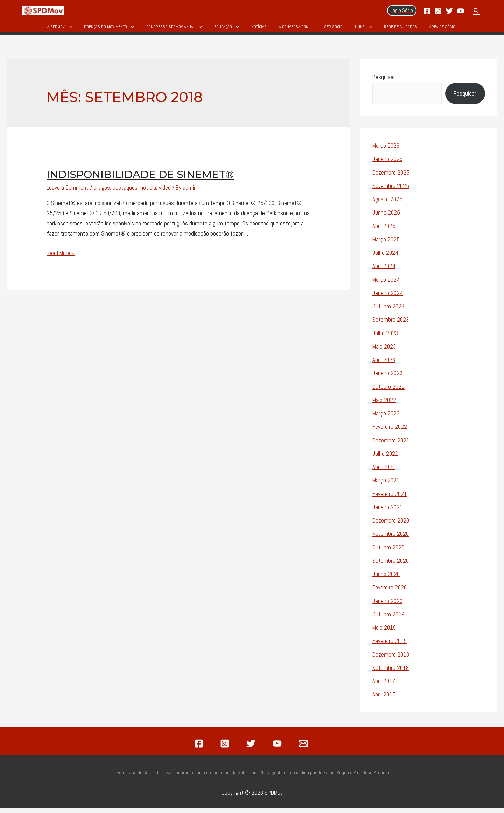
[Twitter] (449, 11)
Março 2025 (386, 244)
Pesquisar (384, 82)
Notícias (259, 29)
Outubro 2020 (388, 552)
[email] (304, 748)
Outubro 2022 (388, 391)
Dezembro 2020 (391, 525)
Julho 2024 (385, 258)
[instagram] (226, 748)
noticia (148, 192)
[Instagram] (438, 11)
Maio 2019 (384, 632)
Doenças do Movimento (106, 29)
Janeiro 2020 (387, 605)
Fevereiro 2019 (390, 646)
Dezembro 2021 (391, 445)
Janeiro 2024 (388, 297)
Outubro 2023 (388, 311)
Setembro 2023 (391, 324)
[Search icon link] (476, 10)
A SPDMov (56, 29)
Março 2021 (386, 485)
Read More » (61, 258)
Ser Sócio (333, 29)
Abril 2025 (384, 231)
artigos (102, 192)
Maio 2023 (384, 351)
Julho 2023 (385, 338)
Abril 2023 (384, 365)
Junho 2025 (386, 217)
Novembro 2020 (391, 539)
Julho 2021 (385, 458)
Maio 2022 (384, 405)
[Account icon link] (402, 10)
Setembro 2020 (391, 565)
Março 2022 (386, 418)
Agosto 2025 (387, 204)
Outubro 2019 (388, 619)
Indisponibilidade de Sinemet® (140, 179)
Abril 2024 (384, 271)
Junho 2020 (386, 579)
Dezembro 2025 (391, 177)
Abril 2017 (384, 686)
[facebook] (200, 748)
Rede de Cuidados (401, 29)
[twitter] (252, 748)
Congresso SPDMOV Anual (171, 29)
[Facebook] (427, 11)
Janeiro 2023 (387, 378)
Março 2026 (386, 150)
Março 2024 (386, 284)
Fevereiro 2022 (390, 432)
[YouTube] (461, 11)
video (165, 192)
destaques (125, 192)
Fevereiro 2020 (390, 592)
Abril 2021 (384, 472)
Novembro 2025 (391, 190)
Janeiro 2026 (387, 164)
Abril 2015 (384, 699)
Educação (223, 29)
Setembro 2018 (391, 672)
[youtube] (278, 748)
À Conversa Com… (295, 29)
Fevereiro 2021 (390, 498)
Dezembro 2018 (391, 659)
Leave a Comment (68, 192)
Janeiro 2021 (388, 512)
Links (360, 29)
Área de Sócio (442, 29)
